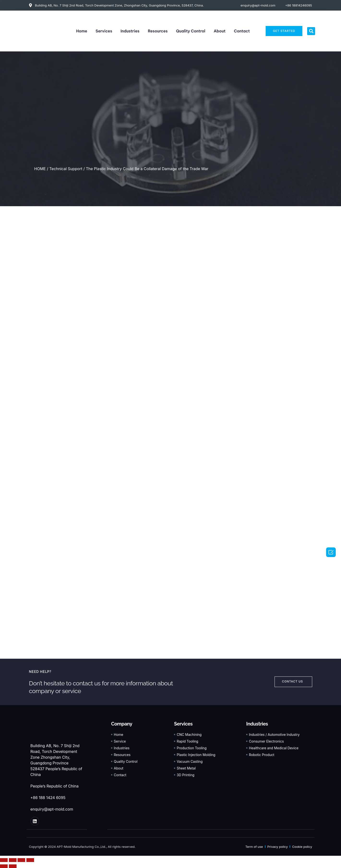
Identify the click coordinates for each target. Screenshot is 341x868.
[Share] (13, 860)
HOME (40, 169)
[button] (311, 31)
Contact (242, 31)
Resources (158, 31)
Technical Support (66, 169)
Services (104, 31)
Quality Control (191, 31)
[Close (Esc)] (4, 860)
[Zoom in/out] (30, 860)
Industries (130, 31)
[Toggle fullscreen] (21, 860)
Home (82, 31)
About (219, 31)
